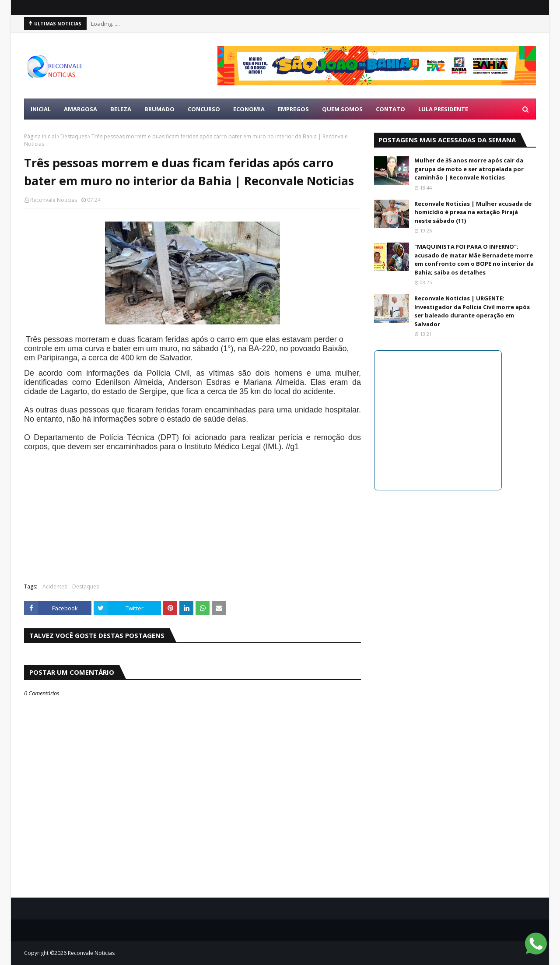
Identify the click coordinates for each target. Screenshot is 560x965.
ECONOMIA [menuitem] (249, 109)
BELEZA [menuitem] (121, 109)
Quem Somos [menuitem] (342, 109)
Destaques (74, 136)
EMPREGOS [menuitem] (293, 109)
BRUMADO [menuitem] (159, 109)
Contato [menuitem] (390, 109)
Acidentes (55, 586)
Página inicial (40, 136)
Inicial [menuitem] (41, 109)
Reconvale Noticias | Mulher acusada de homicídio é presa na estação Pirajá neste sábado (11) (473, 212)
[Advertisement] (192, 513)
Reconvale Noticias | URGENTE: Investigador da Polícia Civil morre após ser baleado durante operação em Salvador (472, 311)
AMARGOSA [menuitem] (80, 109)
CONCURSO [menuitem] (204, 109)
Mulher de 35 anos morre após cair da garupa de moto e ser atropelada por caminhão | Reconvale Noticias (469, 169)
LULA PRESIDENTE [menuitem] (443, 109)
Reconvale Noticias (54, 200)
